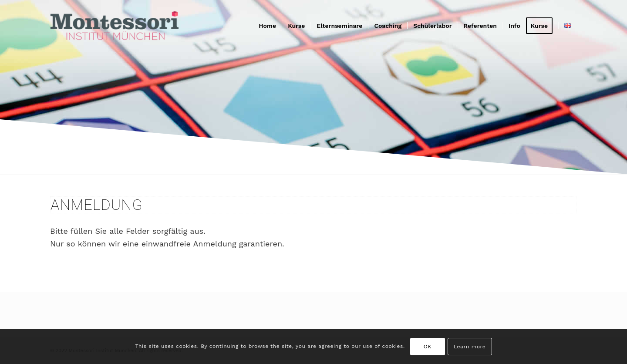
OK (428, 347)
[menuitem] (267, 26)
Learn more (470, 347)
